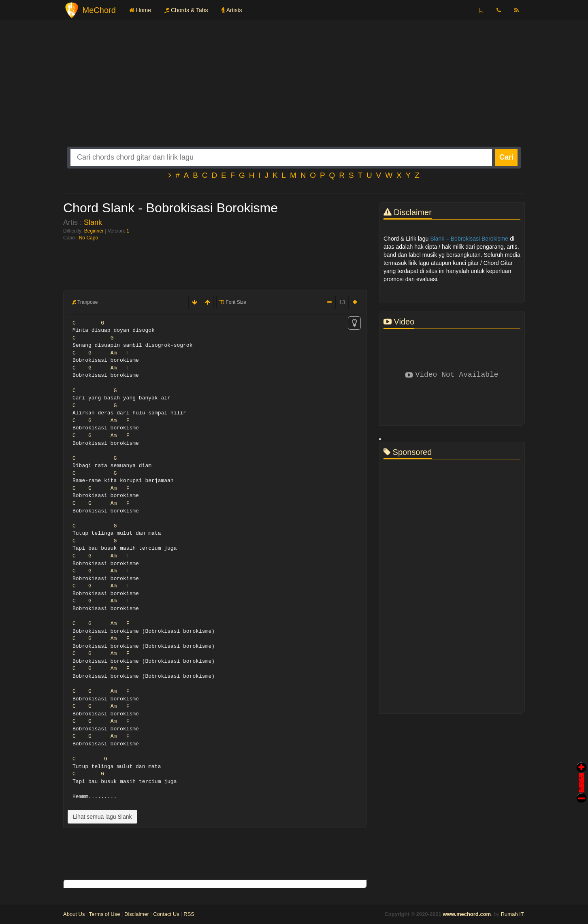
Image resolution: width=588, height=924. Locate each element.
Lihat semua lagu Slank (102, 817)
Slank (93, 222)
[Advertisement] (294, 90)
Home (140, 10)
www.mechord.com (467, 914)
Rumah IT (512, 914)
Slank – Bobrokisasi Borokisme (469, 239)
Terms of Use (105, 914)
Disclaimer (137, 914)
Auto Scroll (582, 771)
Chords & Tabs (186, 10)
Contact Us (166, 914)
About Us (74, 914)
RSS (189, 914)
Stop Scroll (582, 792)
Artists (232, 10)
